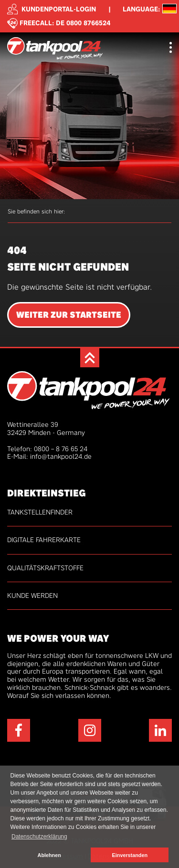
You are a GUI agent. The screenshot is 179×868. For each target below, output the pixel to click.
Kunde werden (32, 595)
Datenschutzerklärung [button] (39, 837)
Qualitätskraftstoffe (45, 568)
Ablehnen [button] (49, 855)
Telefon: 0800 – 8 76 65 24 (47, 449)
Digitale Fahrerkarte (44, 540)
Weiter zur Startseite (69, 315)
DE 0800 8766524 (83, 22)
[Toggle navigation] (171, 48)
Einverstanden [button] (130, 855)
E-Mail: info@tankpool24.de (49, 456)
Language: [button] (141, 9)
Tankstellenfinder (40, 512)
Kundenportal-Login (52, 9)
